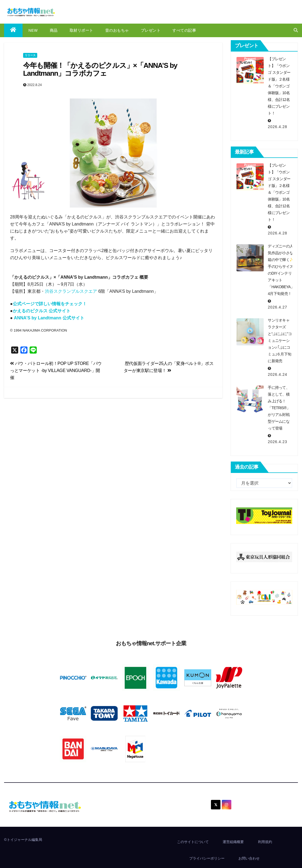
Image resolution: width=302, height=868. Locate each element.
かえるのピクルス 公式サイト (42, 311)
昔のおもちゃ (117, 30)
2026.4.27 (277, 307)
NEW (33, 30)
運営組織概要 (233, 842)
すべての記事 (184, 30)
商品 (54, 30)
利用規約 (265, 842)
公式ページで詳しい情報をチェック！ (50, 304)
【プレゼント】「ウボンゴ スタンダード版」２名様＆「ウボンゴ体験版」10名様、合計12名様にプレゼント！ (279, 86)
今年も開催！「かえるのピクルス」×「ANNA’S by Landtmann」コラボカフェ (100, 69)
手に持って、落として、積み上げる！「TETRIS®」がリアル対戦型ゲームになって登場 (279, 408)
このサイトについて (193, 842)
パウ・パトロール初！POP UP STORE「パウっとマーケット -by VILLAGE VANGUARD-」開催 (56, 371)
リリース (30, 55)
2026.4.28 (277, 127)
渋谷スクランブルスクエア (71, 291)
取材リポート (81, 30)
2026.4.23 (277, 442)
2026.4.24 (277, 374)
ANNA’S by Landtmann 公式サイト (49, 318)
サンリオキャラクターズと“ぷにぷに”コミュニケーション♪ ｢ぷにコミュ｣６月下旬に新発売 (280, 341)
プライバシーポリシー (207, 858)
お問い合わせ (249, 858)
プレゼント (151, 30)
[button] (296, 30)
